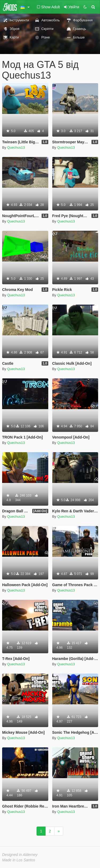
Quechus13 (16, 147)
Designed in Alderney (20, 855)
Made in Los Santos (19, 860)
